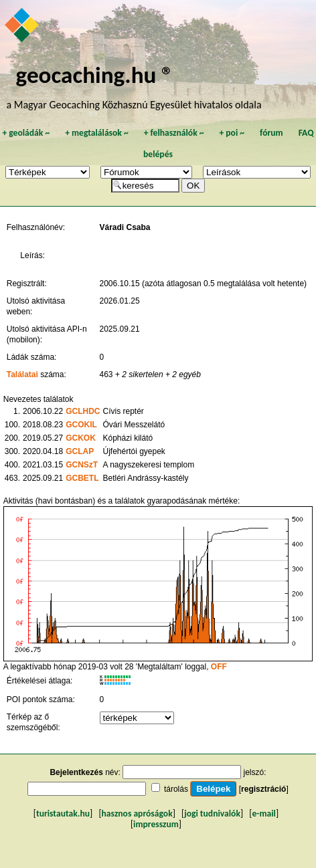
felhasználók (174, 133)
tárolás (176, 789)
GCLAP (80, 451)
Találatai (22, 374)
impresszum (156, 824)
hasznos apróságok (137, 813)
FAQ (306, 133)
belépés (158, 154)
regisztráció (263, 789)
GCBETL (82, 478)
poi (232, 133)
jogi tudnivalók (212, 813)
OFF (219, 667)
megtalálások (97, 133)
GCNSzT (82, 465)
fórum (271, 133)
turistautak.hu (63, 813)
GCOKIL (81, 425)
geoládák (26, 133)
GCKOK (81, 438)
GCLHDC (83, 411)
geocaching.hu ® (95, 75)
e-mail (263, 813)
